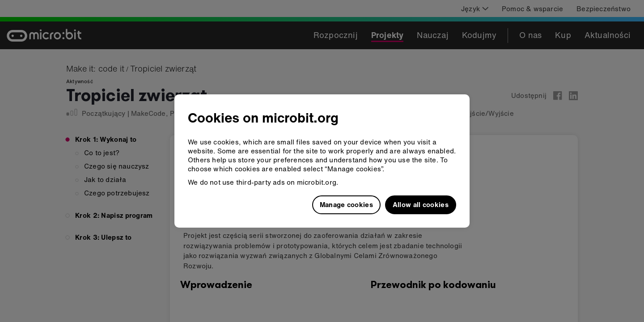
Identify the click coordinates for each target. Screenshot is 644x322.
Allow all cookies (421, 204)
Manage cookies (346, 204)
